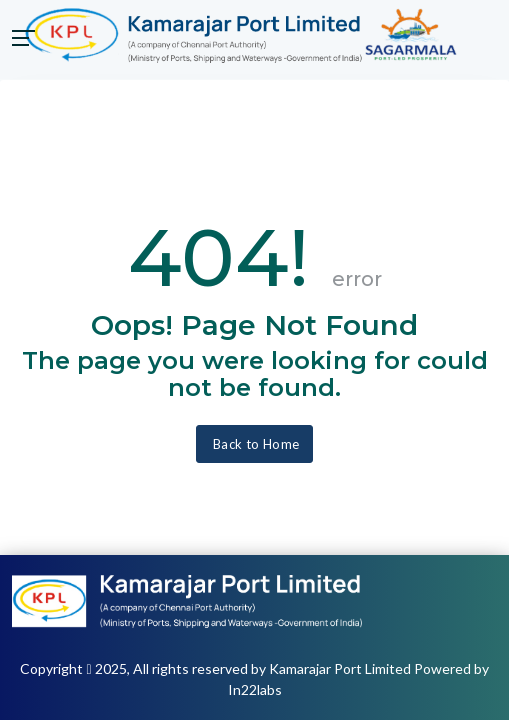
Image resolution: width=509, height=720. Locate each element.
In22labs (255, 689)
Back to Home (254, 444)
